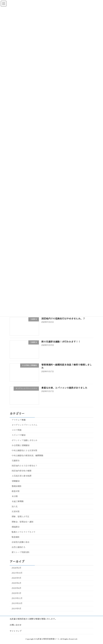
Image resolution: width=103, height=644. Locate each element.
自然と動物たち (19, 547)
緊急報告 (16, 537)
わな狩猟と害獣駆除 (21, 445)
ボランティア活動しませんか (24, 440)
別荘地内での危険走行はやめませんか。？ (63, 319)
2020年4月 (16, 588)
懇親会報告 (17, 486)
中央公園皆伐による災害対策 (24, 451)
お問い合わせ (16, 625)
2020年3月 (16, 593)
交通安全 (16, 461)
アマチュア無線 (19, 420)
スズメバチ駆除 (19, 435)
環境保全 (16, 527)
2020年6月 (16, 583)
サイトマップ (16, 631)
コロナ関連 (17, 430)
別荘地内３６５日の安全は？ (24, 466)
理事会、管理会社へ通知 (22, 522)
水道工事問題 (18, 501)
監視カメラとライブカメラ (23, 532)
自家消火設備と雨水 (21, 542)
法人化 (15, 507)
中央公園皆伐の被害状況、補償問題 (27, 456)
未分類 (15, 496)
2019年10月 (17, 604)
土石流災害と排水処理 (21, 476)
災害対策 (16, 512)
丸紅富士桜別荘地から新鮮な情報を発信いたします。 (33, 619)
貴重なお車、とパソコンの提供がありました (64, 388)
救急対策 (16, 491)
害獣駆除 (16, 481)
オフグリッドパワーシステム (24, 425)
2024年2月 (16, 568)
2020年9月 (16, 578)
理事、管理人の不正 (21, 517)
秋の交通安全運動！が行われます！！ (61, 342)
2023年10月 (17, 573)
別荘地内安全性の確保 (21, 471)
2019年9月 (16, 609)
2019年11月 (17, 598)
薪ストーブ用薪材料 (21, 552)
